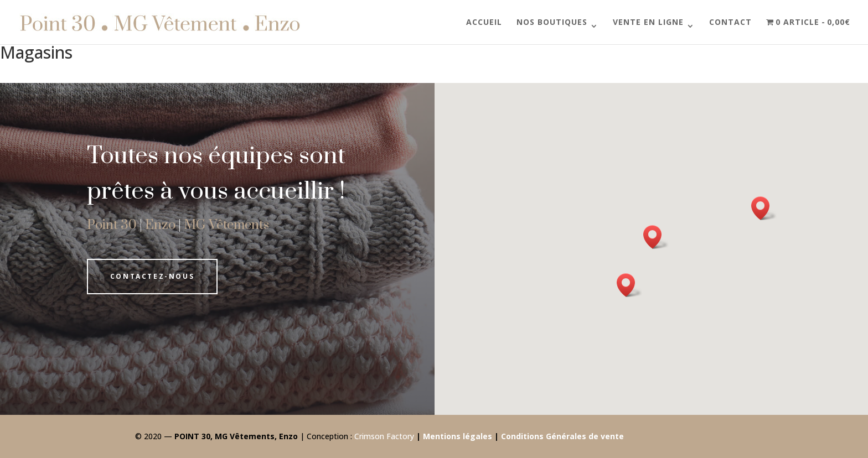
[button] (629, 285)
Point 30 (112, 225)
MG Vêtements (226, 225)
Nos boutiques (552, 23)
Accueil (484, 23)
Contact (730, 23)
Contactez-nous (152, 276)
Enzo (160, 225)
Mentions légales (458, 436)
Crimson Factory (384, 436)
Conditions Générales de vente (562, 436)
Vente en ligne (648, 23)
